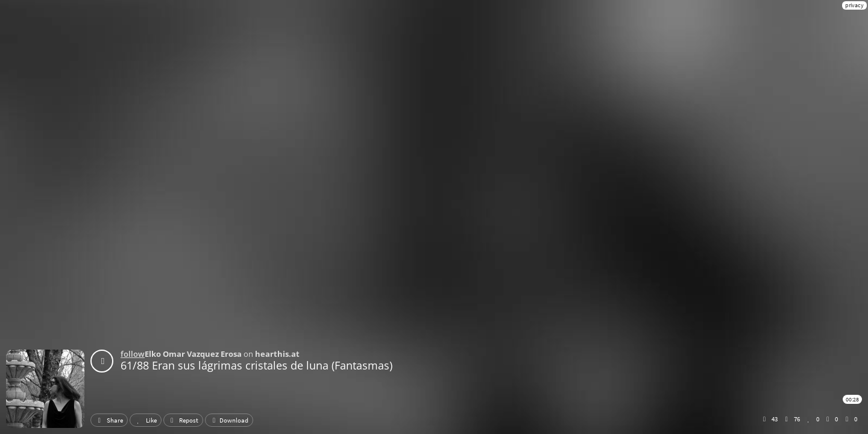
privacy (854, 5)
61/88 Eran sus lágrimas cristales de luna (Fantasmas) (256, 365)
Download (229, 420)
